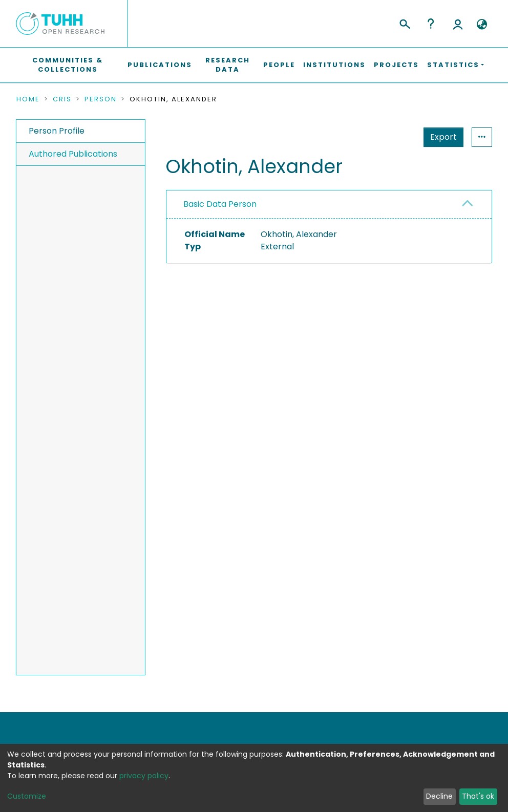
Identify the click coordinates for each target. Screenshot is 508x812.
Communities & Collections (68, 65)
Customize (27, 796)
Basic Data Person (220, 204)
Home (28, 99)
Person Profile (57, 131)
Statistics (440, 137)
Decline (439, 796)
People (279, 65)
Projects (396, 65)
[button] (482, 25)
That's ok (478, 796)
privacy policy (144, 776)
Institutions (334, 65)
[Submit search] (404, 23)
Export (393, 137)
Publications (160, 65)
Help (431, 24)
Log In (458, 24)
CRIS (62, 99)
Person (101, 99)
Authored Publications (73, 154)
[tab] (329, 205)
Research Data (228, 65)
